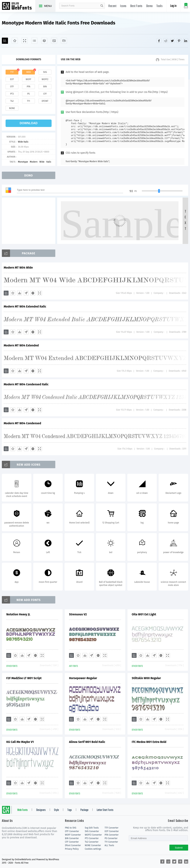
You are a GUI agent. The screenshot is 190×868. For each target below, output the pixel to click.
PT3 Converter (92, 838)
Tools (160, 6)
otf (12, 87)
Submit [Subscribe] (179, 848)
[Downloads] (19, 293)
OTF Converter (72, 831)
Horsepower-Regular (83, 678)
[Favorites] (15, 41)
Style (56, 810)
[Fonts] (64, 41)
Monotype (23, 162)
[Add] (5, 41)
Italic (49, 162)
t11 (28, 101)
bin (45, 87)
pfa (28, 87)
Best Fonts (136, 6)
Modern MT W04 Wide (18, 268)
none (12, 108)
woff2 (45, 79)
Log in (173, 6)
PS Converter (111, 838)
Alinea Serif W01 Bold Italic (87, 742)
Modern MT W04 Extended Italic (25, 306)
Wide (42, 162)
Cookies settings (93, 849)
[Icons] (54, 41)
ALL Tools (109, 845)
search (102, 6)
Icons (123, 6)
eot (12, 79)
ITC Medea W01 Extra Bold (149, 742)
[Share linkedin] (186, 41)
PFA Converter (112, 835)
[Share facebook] (159, 41)
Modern (34, 162)
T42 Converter (92, 842)
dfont (45, 101)
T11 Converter (111, 842)
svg (45, 72)
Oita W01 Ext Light (144, 614)
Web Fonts (22, 810)
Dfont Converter (73, 845)
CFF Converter (72, 842)
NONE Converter (93, 845)
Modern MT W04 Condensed (22, 423)
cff (45, 94)
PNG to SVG (71, 828)
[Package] (44, 41)
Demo (149, 6)
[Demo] (25, 41)
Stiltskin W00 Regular (146, 678)
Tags (70, 810)
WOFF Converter (73, 835)
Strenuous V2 (78, 614)
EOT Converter (112, 831)
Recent (112, 6)
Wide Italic (23, 142)
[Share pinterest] (179, 41)
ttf (12, 72)
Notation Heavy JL (18, 614)
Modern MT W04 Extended (21, 345)
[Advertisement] (30, 221)
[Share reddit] (166, 41)
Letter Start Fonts (105, 810)
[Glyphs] (34, 41)
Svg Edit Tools (92, 828)
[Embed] (33, 293)
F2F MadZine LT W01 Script (24, 678)
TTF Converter (112, 828)
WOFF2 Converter (93, 835)
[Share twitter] (172, 41)
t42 (12, 101)
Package (84, 810)
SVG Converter (92, 831)
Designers (41, 810)
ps (28, 94)
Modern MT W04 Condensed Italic (26, 384)
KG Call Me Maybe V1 (20, 742)
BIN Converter (72, 838)
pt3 (12, 94)
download (29, 123)
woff (28, 79)
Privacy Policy (72, 849)
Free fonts (19, 6)
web (29, 72)
